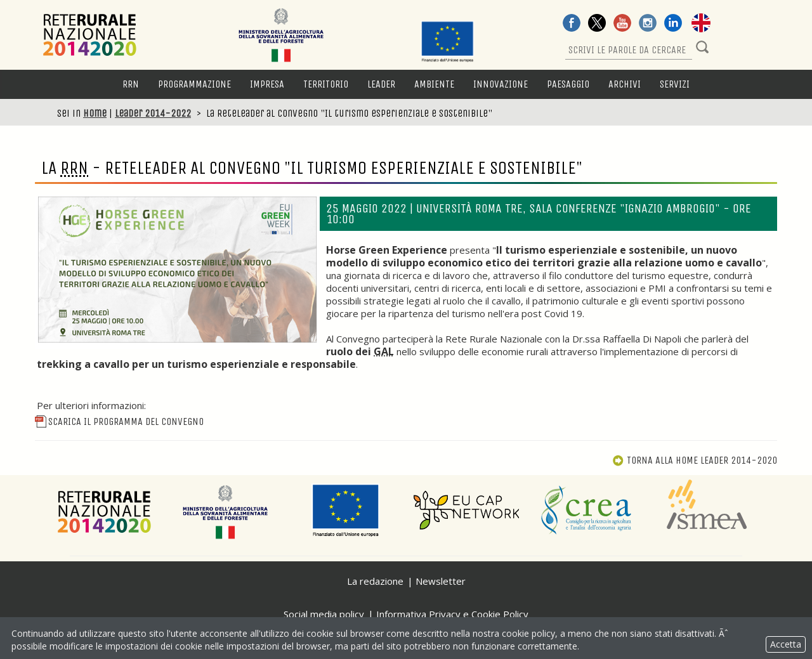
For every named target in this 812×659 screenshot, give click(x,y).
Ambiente (434, 84)
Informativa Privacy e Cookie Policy (452, 614)
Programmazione (194, 84)
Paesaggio (568, 84)
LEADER (381, 84)
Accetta (786, 644)
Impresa (267, 84)
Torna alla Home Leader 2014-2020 (695, 460)
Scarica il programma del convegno (119, 421)
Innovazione (501, 84)
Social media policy (324, 614)
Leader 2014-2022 (153, 113)
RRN (131, 84)
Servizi (675, 84)
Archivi (625, 84)
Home (95, 113)
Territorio (326, 84)
